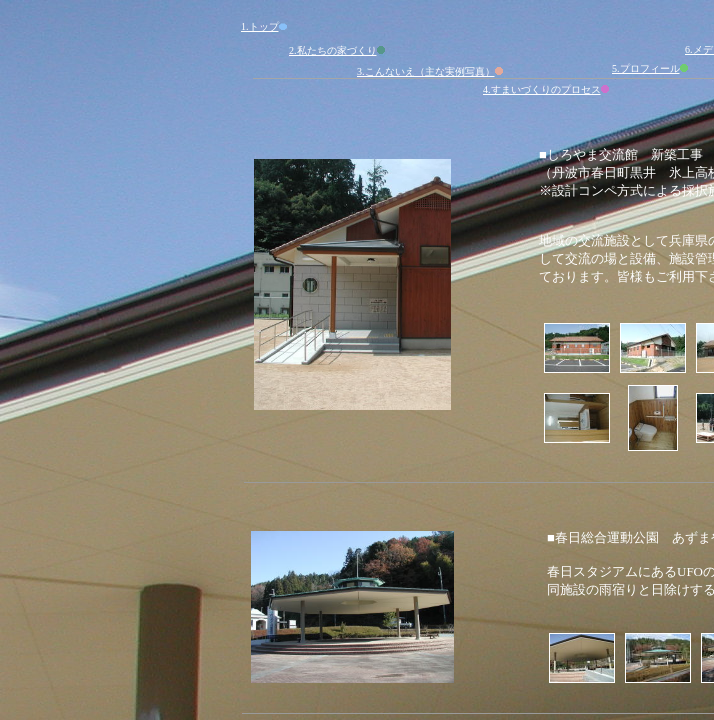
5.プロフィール (651, 68)
